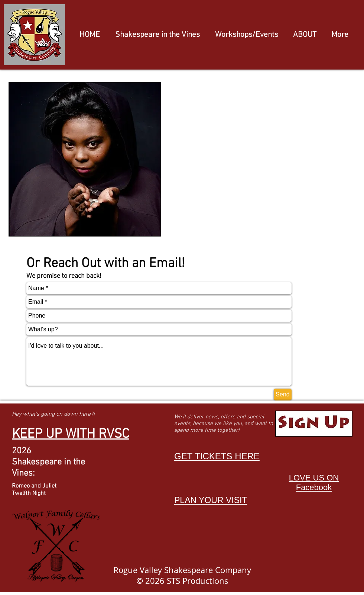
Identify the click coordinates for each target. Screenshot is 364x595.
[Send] (283, 395)
